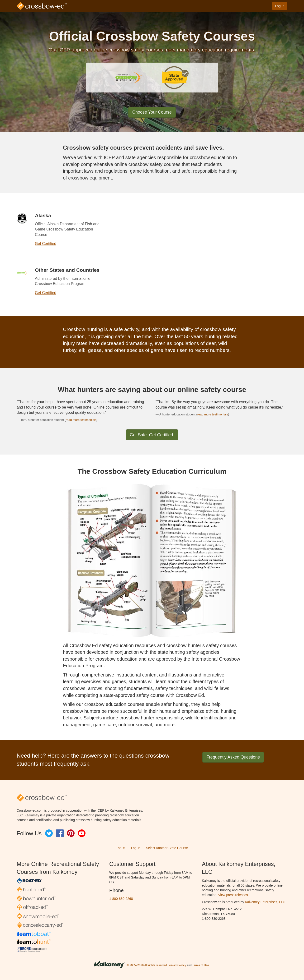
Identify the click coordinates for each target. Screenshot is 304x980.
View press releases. (234, 895)
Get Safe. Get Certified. (152, 435)
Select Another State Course (167, 848)
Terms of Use (201, 966)
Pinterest (71, 833)
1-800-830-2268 (121, 899)
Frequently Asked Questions (233, 757)
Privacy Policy (177, 966)
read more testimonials (81, 420)
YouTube (82, 833)
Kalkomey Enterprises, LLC (265, 902)
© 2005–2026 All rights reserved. (147, 966)
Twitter (49, 833)
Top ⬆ (121, 848)
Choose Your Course (152, 112)
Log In (280, 6)
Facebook (60, 833)
